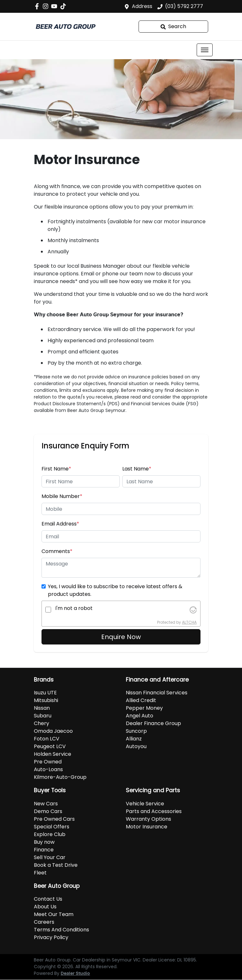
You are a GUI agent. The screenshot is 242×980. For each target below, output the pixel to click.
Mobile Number (62, 496)
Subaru (43, 716)
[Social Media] (64, 6)
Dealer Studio (75, 974)
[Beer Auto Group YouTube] (55, 6)
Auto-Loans (48, 769)
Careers (44, 922)
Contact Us (48, 899)
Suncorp (136, 731)
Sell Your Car (50, 857)
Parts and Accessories (154, 811)
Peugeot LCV (50, 746)
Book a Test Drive (56, 865)
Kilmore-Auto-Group (60, 777)
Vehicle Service (145, 804)
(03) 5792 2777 (184, 6)
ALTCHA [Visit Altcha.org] (189, 622)
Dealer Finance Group (153, 723)
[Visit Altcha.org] (193, 609)
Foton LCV (47, 739)
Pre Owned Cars (54, 819)
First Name (56, 469)
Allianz (134, 739)
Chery (42, 723)
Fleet (40, 873)
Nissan (42, 708)
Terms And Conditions (61, 930)
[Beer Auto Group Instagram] (47, 6)
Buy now (44, 842)
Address (142, 6)
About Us (45, 907)
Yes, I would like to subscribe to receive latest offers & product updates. (115, 590)
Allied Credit (141, 700)
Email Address (60, 524)
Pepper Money (144, 708)
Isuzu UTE (45, 693)
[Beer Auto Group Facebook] (38, 6)
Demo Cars (48, 811)
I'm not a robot (74, 608)
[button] (205, 50)
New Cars (46, 804)
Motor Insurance (147, 827)
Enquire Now (121, 637)
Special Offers (52, 827)
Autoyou (136, 746)
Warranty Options (148, 819)
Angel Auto (140, 716)
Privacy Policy (51, 937)
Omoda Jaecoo (53, 731)
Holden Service (53, 754)
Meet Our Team (54, 914)
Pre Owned (48, 762)
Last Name (137, 469)
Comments (57, 551)
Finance (44, 850)
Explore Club (50, 834)
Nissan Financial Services (157, 693)
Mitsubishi (46, 700)
